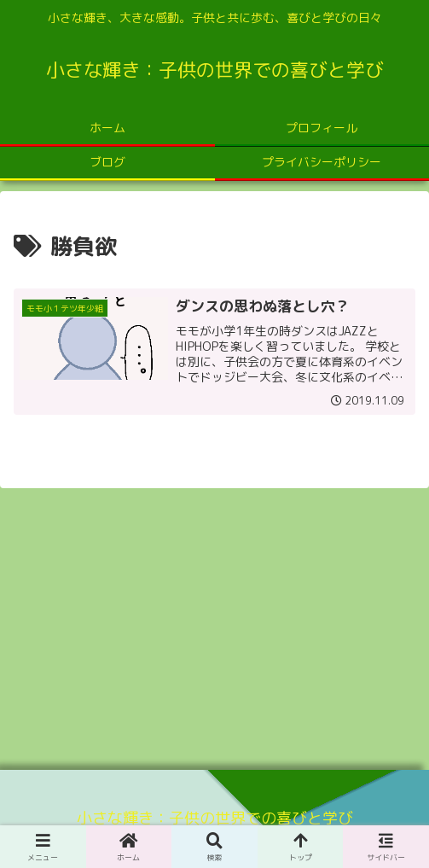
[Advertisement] (214, 623)
